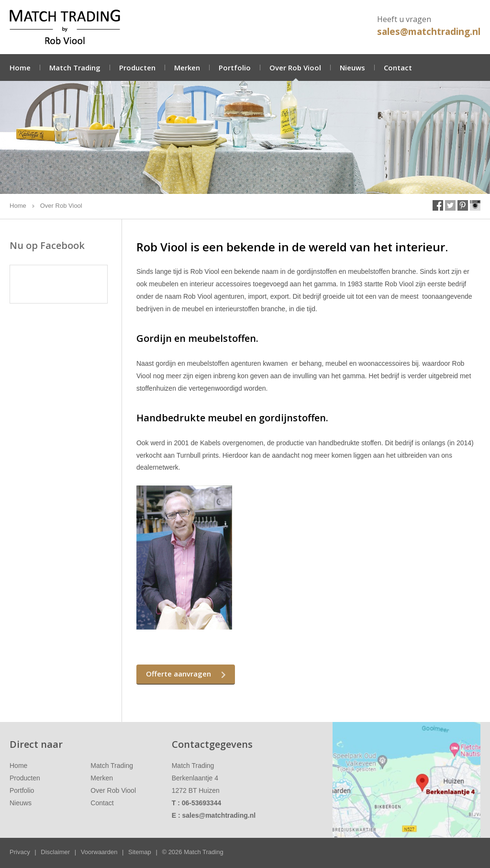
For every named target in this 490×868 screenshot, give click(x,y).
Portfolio (235, 68)
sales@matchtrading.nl (429, 32)
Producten (137, 68)
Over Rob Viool (295, 68)
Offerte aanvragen (178, 674)
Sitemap (140, 852)
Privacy (20, 852)
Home (20, 68)
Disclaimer (55, 852)
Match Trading (75, 68)
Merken (187, 68)
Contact (398, 68)
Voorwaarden (99, 852)
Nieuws (352, 68)
